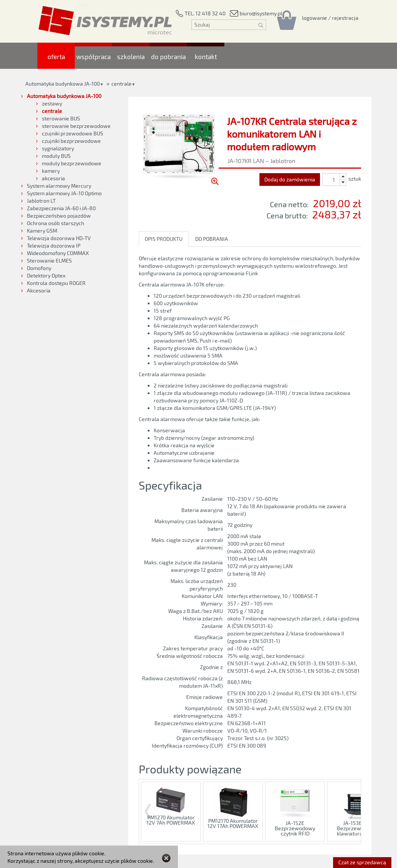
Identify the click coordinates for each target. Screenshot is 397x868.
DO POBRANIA (212, 239)
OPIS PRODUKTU (164, 239)
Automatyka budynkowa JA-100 (63, 84)
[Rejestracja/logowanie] (330, 18)
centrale (121, 84)
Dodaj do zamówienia (290, 179)
